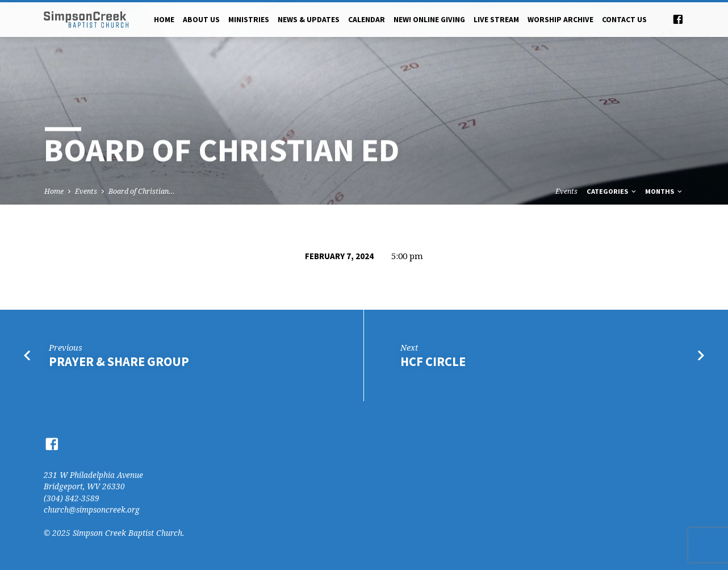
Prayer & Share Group (119, 361)
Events (86, 191)
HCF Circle (433, 361)
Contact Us (624, 20)
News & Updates (309, 20)
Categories (612, 191)
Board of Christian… (142, 191)
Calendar (367, 20)
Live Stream (496, 20)
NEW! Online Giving (429, 20)
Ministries (249, 20)
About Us (201, 20)
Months (664, 191)
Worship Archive (560, 20)
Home (164, 20)
